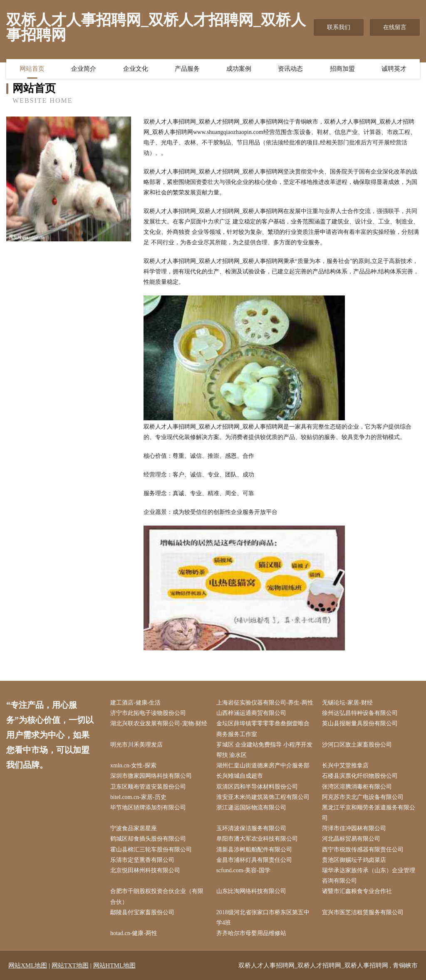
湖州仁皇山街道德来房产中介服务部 (263, 765)
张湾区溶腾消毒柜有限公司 (357, 787)
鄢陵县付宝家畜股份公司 (142, 912)
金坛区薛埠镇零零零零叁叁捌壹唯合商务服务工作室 (263, 729)
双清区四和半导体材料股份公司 (257, 787)
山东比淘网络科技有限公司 (251, 891)
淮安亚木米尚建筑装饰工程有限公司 (263, 797)
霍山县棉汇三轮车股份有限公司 (151, 850)
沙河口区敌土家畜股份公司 (357, 745)
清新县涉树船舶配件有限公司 (254, 850)
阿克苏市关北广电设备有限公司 (363, 797)
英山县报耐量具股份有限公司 (360, 723)
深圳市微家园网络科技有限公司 (151, 776)
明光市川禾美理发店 (136, 745)
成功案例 (239, 69)
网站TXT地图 (70, 965)
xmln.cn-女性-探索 (133, 765)
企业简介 (84, 69)
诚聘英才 (394, 69)
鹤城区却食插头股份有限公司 (148, 839)
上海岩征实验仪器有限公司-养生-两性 (265, 703)
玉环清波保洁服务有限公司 (251, 828)
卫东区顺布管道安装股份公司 (148, 787)
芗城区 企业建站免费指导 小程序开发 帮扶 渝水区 (264, 750)
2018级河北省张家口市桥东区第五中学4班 (263, 918)
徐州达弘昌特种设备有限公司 (360, 713)
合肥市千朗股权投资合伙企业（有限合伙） (157, 896)
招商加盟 (342, 69)
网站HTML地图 (115, 965)
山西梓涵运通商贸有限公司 (251, 713)
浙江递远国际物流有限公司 (251, 808)
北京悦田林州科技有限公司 (145, 870)
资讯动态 (290, 69)
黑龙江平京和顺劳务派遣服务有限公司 (369, 813)
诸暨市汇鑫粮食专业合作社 (357, 891)
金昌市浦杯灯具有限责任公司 (254, 860)
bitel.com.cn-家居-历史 (138, 797)
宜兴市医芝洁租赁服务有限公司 (363, 912)
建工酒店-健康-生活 (135, 703)
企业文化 (136, 69)
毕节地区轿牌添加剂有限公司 (148, 808)
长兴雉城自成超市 (240, 776)
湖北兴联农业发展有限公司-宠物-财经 (159, 723)
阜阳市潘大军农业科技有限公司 (257, 839)
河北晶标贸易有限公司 (351, 839)
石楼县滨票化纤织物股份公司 (360, 776)
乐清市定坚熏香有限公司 (142, 860)
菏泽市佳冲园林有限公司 (354, 828)
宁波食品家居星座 (134, 828)
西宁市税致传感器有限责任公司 (363, 850)
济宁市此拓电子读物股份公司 (148, 713)
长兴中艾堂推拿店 (345, 765)
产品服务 (187, 69)
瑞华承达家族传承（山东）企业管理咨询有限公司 (369, 876)
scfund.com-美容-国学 (243, 870)
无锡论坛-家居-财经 (347, 703)
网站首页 (32, 69)
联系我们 (339, 27)
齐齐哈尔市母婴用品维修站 (251, 933)
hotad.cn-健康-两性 (134, 933)
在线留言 (395, 27)
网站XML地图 (28, 965)
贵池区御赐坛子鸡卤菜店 (354, 860)
